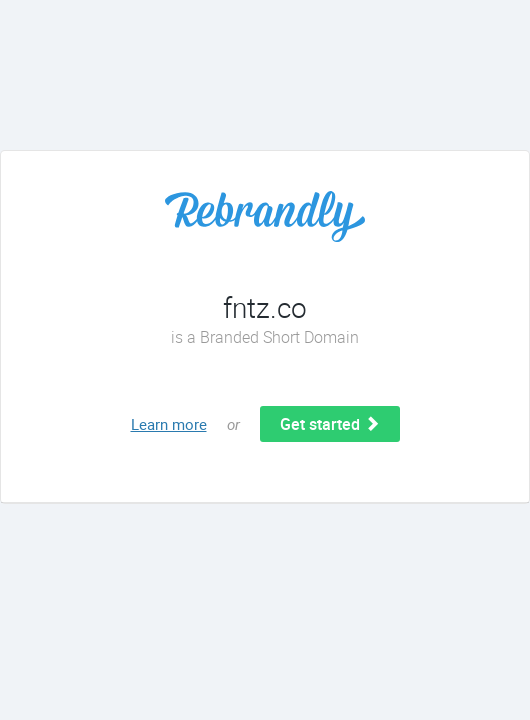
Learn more (169, 424)
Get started (330, 424)
